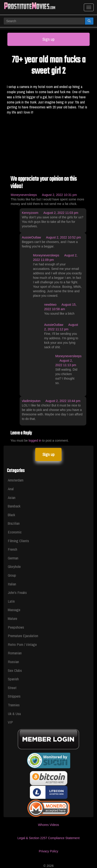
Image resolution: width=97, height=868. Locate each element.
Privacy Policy (48, 851)
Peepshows (16, 627)
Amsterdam (16, 480)
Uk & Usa (14, 714)
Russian (13, 662)
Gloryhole (14, 566)
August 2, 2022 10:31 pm (59, 195)
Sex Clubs (15, 670)
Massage (14, 610)
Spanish (13, 679)
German (13, 558)
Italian (12, 584)
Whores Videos (48, 825)
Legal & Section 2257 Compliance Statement (48, 838)
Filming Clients (18, 541)
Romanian (15, 653)
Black (11, 515)
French (12, 549)
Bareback (14, 506)
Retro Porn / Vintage (22, 644)
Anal (11, 489)
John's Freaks (17, 592)
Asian (12, 497)
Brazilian (14, 523)
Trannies (14, 705)
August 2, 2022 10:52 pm (63, 237)
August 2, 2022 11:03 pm (61, 213)
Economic (15, 532)
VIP (10, 722)
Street (12, 688)
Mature (12, 618)
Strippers (14, 696)
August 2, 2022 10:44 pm (63, 401)
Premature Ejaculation (23, 636)
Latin (11, 601)
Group (12, 575)
